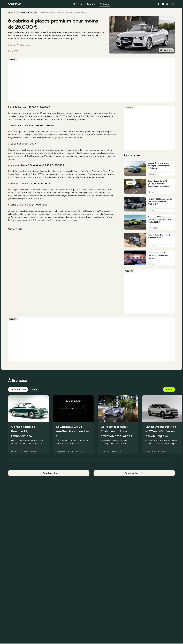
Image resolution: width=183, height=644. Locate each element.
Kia (158, 451)
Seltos (164, 451)
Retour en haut (134, 473)
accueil (12, 12)
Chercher (77, 4)
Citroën (70, 451)
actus (34, 12)
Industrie (34, 451)
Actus (34, 389)
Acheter (91, 4)
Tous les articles (18, 389)
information (23, 12)
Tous (169, 389)
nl (166, 4)
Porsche (26, 451)
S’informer (105, 4)
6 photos (166, 50)
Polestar (115, 451)
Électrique (79, 451)
